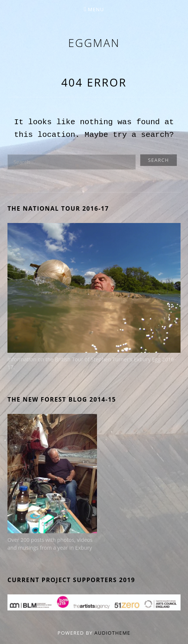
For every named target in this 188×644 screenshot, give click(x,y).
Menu (96, 9)
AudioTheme (112, 633)
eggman (94, 43)
